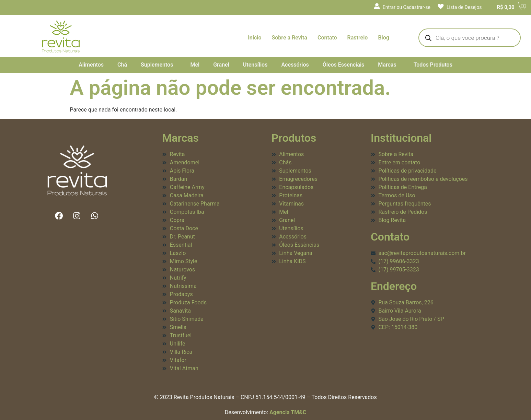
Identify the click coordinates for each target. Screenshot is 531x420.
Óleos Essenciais (344, 65)
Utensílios (255, 65)
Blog (383, 38)
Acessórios (295, 65)
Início (255, 38)
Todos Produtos (433, 65)
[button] (159, 65)
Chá (122, 65)
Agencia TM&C (288, 412)
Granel (221, 65)
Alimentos (91, 65)
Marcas (387, 65)
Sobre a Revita (290, 38)
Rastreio (358, 38)
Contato (327, 38)
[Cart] (506, 7)
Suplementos (157, 65)
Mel (195, 65)
